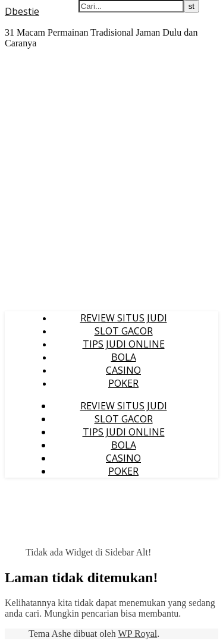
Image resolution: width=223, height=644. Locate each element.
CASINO (123, 370)
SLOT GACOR (124, 331)
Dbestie (22, 11)
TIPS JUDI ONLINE (124, 344)
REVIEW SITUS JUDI (124, 318)
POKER (123, 383)
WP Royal (138, 634)
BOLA (124, 357)
